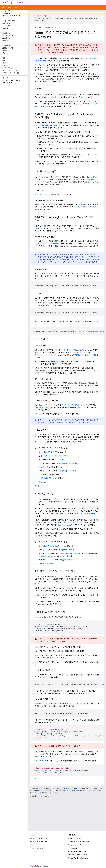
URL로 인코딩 (95, 298)
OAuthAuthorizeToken (78, 350)
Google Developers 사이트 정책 (80, 790)
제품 (40, 28)
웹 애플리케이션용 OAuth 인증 (50, 125)
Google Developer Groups (39, 838)
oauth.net (50, 106)
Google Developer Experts (39, 842)
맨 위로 (37, 486)
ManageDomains (41, 761)
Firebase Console (74, 848)
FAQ (44, 246)
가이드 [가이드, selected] (10, 7)
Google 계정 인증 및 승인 (47, 53)
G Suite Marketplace (64, 525)
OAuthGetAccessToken (44, 407)
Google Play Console (75, 845)
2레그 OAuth (39, 499)
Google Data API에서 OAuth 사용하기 (56, 456)
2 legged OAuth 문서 (46, 563)
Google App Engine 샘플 (69, 463)
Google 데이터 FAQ (53, 244)
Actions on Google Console (77, 851)
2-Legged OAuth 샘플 (67, 550)
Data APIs (16, 3)
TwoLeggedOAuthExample (70, 554)
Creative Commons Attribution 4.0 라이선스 (69, 788)
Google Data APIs (49, 28)
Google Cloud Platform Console (78, 842)
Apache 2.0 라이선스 (39, 790)
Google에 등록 (89, 180)
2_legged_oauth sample (47, 556)
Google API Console (75, 838)
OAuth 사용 (39, 228)
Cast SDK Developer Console (77, 855)
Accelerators (35, 845)
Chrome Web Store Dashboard (78, 858)
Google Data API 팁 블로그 (48, 452)
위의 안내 (80, 704)
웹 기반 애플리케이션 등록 (44, 194)
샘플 (17, 7)
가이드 (59, 28)
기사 (23, 7)
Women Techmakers (37, 848)
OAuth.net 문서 (44, 482)
